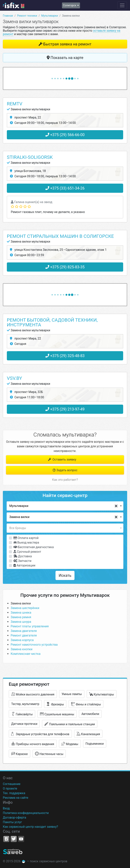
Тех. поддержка (14, 793)
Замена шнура (21, 622)
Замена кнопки (22, 649)
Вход (6, 808)
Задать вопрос (65, 470)
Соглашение (12, 784)
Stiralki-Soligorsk (30, 157)
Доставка (23, 556)
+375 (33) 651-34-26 (65, 188)
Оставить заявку (62, 459)
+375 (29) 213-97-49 (65, 409)
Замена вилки (21, 603)
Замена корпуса (22, 640)
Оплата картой (26, 538)
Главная (8, 16)
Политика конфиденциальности (26, 813)
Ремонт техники (27, 16)
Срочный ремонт (27, 552)
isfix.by (14, 5)
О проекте (10, 789)
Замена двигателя (24, 631)
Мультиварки (50, 16)
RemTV (15, 104)
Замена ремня (21, 617)
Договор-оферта (14, 818)
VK (6, 839)
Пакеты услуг (12, 822)
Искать (65, 575)
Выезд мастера (26, 542)
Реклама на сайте (15, 798)
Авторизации (24, 565)
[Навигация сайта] (122, 5)
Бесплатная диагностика (34, 547)
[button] (65, 506)
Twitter (14, 839)
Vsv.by (14, 378)
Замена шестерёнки (25, 608)
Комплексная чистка (26, 654)
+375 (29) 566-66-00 (65, 135)
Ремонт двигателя (24, 635)
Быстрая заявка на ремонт (67, 44)
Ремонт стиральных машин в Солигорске (60, 236)
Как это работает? (65, 480)
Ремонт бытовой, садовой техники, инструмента (52, 322)
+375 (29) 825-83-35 (65, 267)
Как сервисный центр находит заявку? (30, 827)
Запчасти (22, 561)
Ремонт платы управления (30, 626)
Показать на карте (65, 58)
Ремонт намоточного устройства (34, 645)
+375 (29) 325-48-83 (65, 356)
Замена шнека (21, 613)
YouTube (21, 839)
